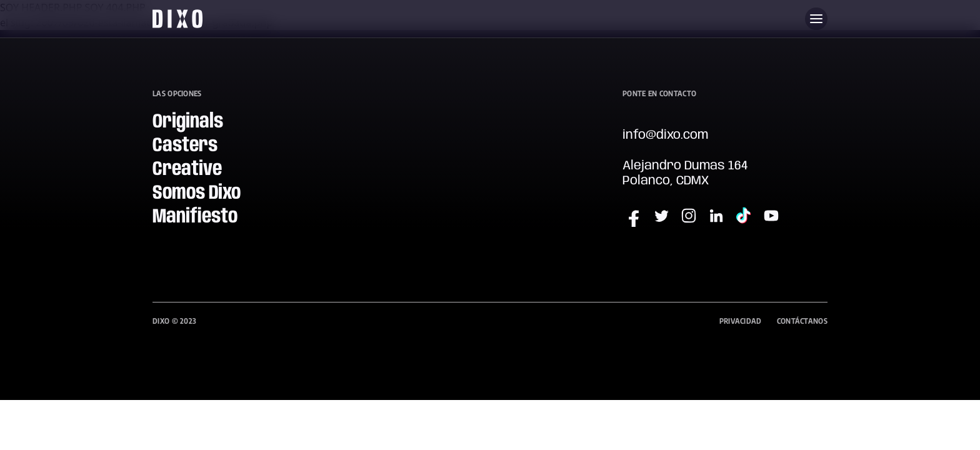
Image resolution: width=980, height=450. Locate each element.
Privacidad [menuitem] (741, 321)
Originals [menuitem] (188, 122)
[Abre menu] (816, 19)
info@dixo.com (665, 135)
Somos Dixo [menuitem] (197, 193)
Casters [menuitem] (185, 146)
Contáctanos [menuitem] (802, 321)
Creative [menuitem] (187, 170)
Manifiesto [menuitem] (195, 217)
